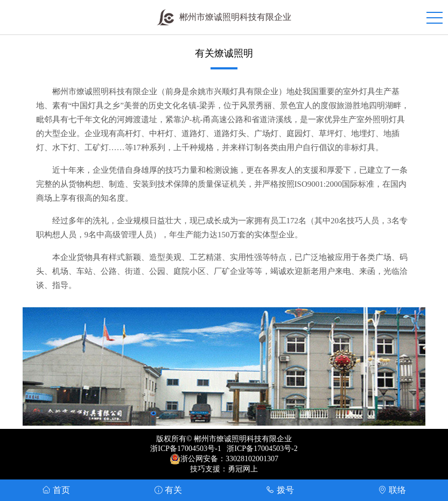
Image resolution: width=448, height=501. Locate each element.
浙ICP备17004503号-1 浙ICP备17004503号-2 (224, 449)
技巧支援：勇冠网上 (224, 469)
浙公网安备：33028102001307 (229, 459)
